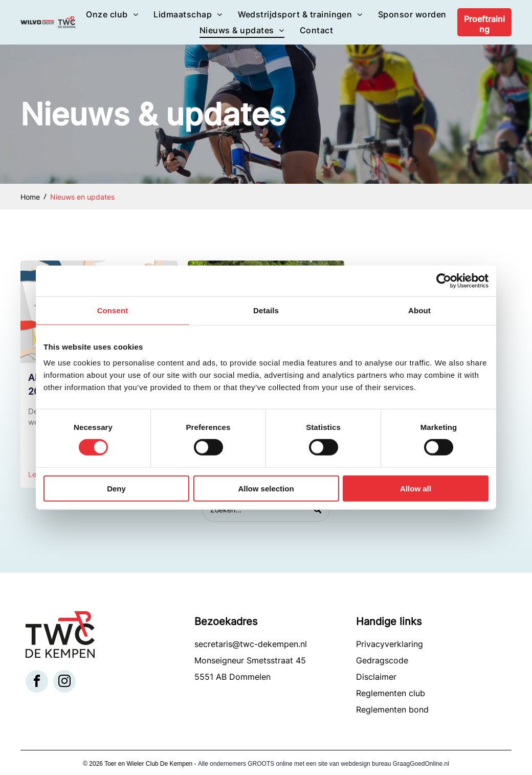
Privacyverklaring (390, 644)
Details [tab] (266, 310)
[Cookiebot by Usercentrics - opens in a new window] (444, 281)
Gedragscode (382, 660)
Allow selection (266, 488)
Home (30, 197)
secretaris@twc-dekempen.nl (251, 644)
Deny (116, 488)
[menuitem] (112, 14)
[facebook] (37, 683)
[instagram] (64, 683)
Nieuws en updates (82, 197)
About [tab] (419, 310)
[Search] (266, 510)
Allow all (416, 488)
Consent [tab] (113, 310)
